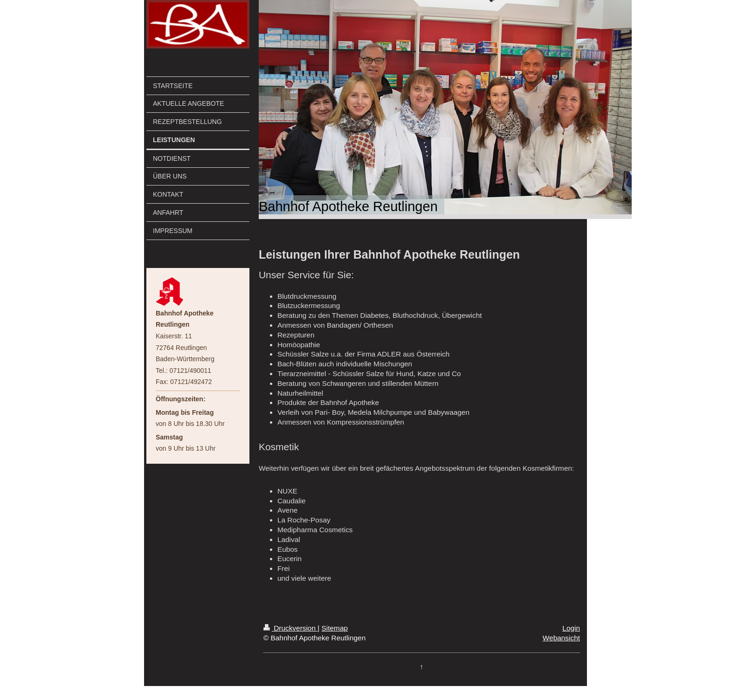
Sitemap (335, 628)
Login (571, 628)
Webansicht (561, 638)
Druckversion (290, 628)
